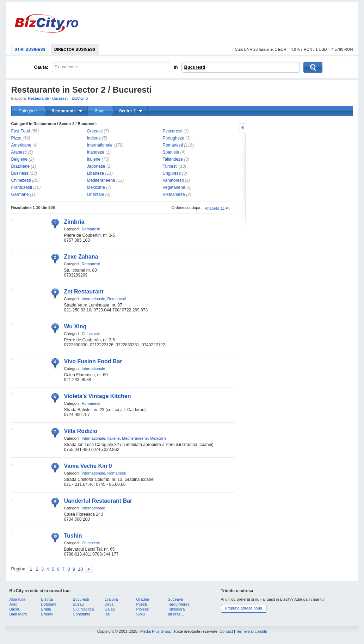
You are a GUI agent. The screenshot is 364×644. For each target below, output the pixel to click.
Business (20, 173)
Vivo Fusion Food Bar (93, 361)
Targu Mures (179, 604)
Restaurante (38, 98)
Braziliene (21, 166)
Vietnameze (174, 194)
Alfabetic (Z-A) (217, 208)
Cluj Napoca (84, 609)
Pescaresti (173, 131)
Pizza (16, 138)
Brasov (47, 614)
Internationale (100, 145)
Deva (109, 604)
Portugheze (174, 138)
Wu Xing (75, 326)
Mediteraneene (101, 180)
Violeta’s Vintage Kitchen (98, 396)
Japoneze (96, 166)
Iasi (108, 614)
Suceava (176, 599)
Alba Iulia (17, 599)
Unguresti (172, 173)
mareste (242, 128)
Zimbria (74, 222)
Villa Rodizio (81, 431)
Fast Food (21, 131)
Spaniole (171, 152)
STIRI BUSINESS (30, 49)
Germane (20, 194)
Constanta (82, 614)
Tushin (73, 536)
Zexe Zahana (81, 257)
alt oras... (176, 614)
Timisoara (177, 609)
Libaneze (96, 173)
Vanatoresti (173, 180)
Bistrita (47, 599)
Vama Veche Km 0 (88, 466)
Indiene (94, 138)
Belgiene (20, 159)
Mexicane (96, 187)
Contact (226, 631)
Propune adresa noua (243, 608)
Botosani (49, 604)
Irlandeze (96, 152)
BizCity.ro (47, 23)
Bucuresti (195, 67)
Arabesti (19, 152)
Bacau (15, 609)
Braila (46, 609)
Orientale (96, 194)
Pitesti (142, 604)
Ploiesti (143, 609)
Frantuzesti (22, 187)
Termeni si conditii (251, 631)
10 (80, 569)
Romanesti (173, 145)
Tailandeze (173, 159)
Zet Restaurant (84, 292)
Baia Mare (18, 614)
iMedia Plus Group (156, 631)
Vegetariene (174, 187)
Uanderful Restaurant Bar (98, 501)
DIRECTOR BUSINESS (75, 49)
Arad (14, 604)
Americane (21, 145)
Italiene (94, 159)
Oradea (143, 599)
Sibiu (141, 614)
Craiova (111, 599)
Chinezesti (21, 180)
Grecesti (95, 131)
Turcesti (170, 166)
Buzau (78, 604)
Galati (110, 609)
